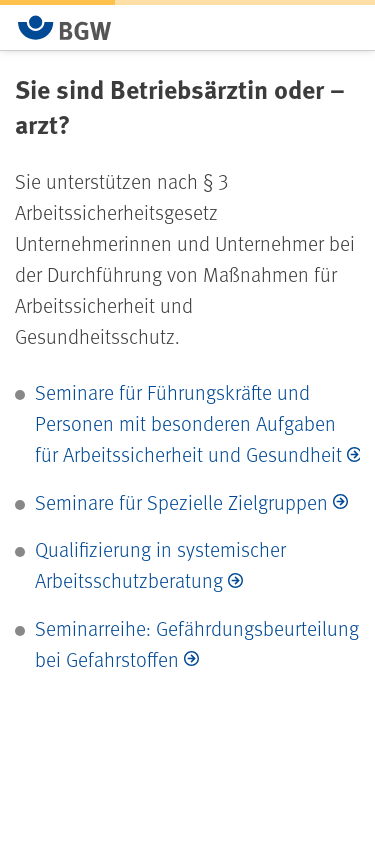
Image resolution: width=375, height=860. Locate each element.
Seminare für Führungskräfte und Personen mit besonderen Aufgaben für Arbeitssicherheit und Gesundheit (188, 423)
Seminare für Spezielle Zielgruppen (181, 502)
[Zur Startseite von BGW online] (65, 27)
